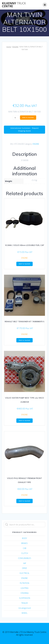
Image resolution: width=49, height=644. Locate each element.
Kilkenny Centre (14, 5)
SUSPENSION (25, 598)
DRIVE (24, 568)
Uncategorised (25, 608)
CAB (25, 548)
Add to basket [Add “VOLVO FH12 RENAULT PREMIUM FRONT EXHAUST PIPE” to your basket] (24, 501)
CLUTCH (25, 553)
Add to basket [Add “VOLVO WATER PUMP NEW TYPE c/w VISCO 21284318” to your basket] (24, 421)
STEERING (25, 593)
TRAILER (24, 603)
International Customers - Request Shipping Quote (25, 129)
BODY (24, 538)
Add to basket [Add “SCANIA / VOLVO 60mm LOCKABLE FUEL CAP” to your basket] (24, 264)
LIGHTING (25, 588)
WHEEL (24, 613)
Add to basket (28, 117)
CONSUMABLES (25, 558)
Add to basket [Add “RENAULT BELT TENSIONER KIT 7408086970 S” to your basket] (24, 340)
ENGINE (15, 47)
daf (24, 563)
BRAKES (24, 543)
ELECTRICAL (25, 573)
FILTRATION (24, 583)
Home (9, 47)
